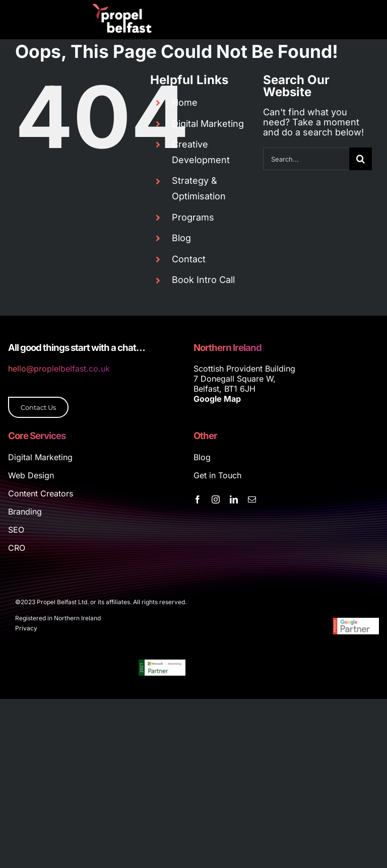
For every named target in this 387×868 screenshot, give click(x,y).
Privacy (26, 628)
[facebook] (198, 499)
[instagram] (216, 499)
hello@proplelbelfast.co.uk (59, 369)
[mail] (252, 499)
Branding (25, 512)
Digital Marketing (208, 124)
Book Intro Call (203, 280)
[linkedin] (234, 499)
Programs (193, 217)
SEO (16, 530)
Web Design (31, 475)
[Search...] (306, 159)
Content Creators (41, 493)
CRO (17, 548)
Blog (181, 238)
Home (185, 102)
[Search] (361, 159)
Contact (189, 259)
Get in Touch (217, 475)
